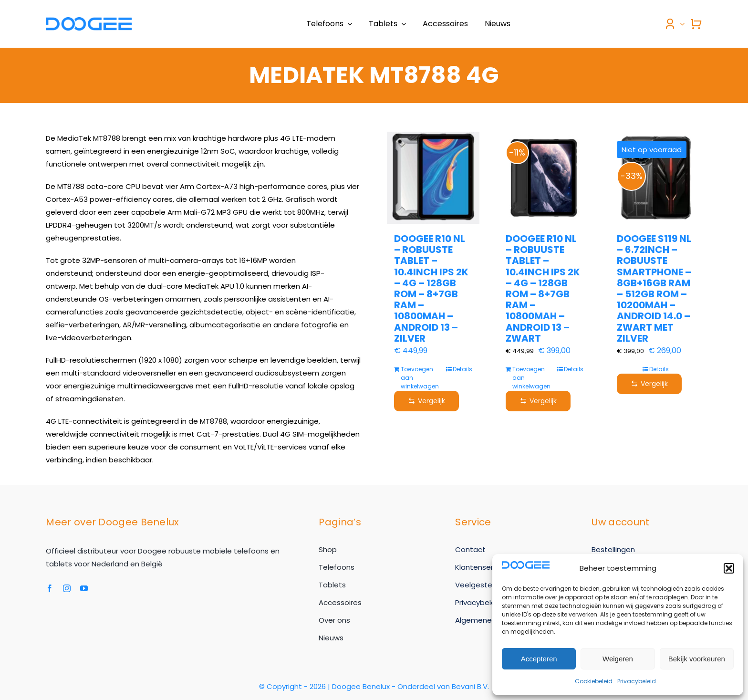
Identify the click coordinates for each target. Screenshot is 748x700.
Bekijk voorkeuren (697, 659)
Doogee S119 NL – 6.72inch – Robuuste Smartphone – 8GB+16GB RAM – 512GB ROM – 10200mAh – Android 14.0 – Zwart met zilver (654, 288)
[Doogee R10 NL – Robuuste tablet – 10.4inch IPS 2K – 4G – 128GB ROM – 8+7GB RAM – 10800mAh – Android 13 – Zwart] (545, 178)
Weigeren (618, 659)
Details (462, 369)
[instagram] (67, 588)
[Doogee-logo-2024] (89, 21)
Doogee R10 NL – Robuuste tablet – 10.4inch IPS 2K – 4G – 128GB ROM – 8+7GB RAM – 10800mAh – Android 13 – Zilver (431, 288)
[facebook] (50, 588)
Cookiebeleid (594, 681)
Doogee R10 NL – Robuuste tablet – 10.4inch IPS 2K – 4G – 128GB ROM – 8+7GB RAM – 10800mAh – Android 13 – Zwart (543, 288)
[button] (729, 568)
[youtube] (84, 588)
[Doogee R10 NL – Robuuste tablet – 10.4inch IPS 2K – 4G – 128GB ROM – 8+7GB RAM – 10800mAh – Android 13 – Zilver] (433, 178)
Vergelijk (426, 401)
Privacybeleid (637, 681)
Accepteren (539, 659)
